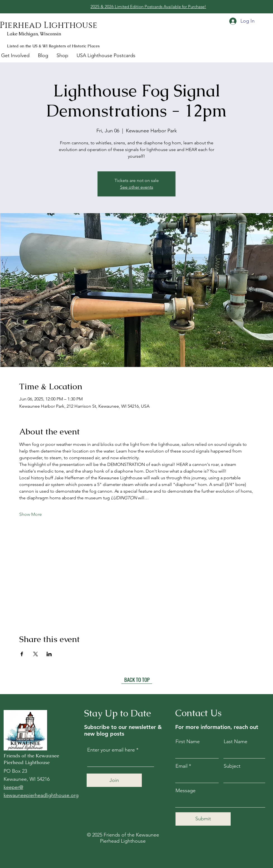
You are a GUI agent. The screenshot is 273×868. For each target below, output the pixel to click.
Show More (31, 514)
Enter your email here (111, 750)
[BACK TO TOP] (137, 680)
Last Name (236, 741)
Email (181, 766)
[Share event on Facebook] (22, 654)
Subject (232, 766)
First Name (188, 741)
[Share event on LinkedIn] (49, 654)
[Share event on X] (36, 654)
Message (186, 791)
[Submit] (203, 819)
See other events (137, 187)
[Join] (114, 780)
